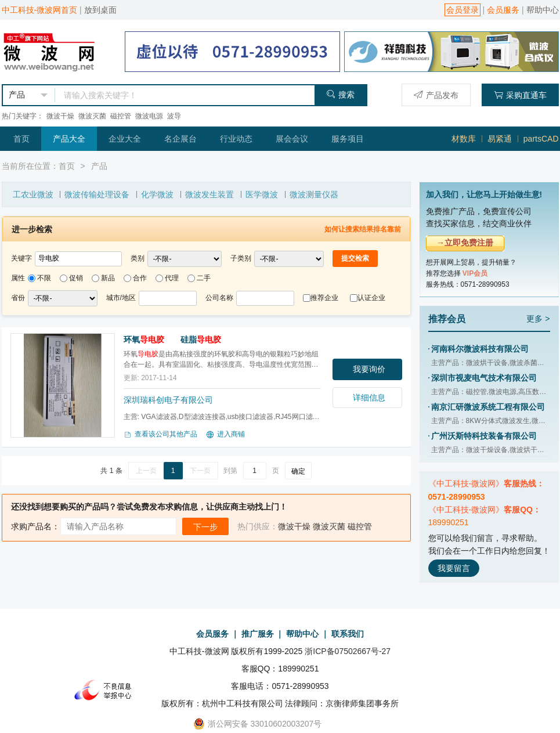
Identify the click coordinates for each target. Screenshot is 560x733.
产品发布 (436, 95)
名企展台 (180, 139)
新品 (108, 278)
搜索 (340, 94)
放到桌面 (100, 10)
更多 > (538, 319)
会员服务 (503, 10)
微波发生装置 (209, 194)
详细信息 (369, 398)
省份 (18, 298)
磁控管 (121, 116)
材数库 (464, 139)
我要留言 (454, 568)
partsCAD (541, 139)
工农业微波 (33, 194)
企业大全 (125, 139)
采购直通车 (520, 95)
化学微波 (157, 194)
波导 (174, 116)
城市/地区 (121, 298)
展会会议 (292, 139)
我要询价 (369, 369)
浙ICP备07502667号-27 (348, 651)
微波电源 (149, 116)
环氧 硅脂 (172, 340)
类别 (138, 258)
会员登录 (463, 10)
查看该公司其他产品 (160, 435)
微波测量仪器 (314, 194)
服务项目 (348, 139)
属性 (18, 278)
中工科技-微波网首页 (40, 10)
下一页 (200, 471)
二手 (204, 278)
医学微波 (262, 194)
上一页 (146, 471)
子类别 (241, 258)
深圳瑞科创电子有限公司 (168, 400)
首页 (21, 139)
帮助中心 (543, 10)
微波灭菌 (92, 116)
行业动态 (236, 139)
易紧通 (500, 139)
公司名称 (219, 298)
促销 (76, 278)
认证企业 (371, 298)
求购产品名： (35, 526)
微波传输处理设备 (97, 194)
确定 (298, 471)
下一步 (205, 527)
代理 (172, 278)
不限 (44, 278)
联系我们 (348, 634)
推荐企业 (324, 298)
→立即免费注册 (465, 243)
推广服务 (258, 634)
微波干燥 (60, 116)
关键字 (21, 258)
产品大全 (69, 139)
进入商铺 (225, 435)
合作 (140, 278)
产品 (99, 166)
